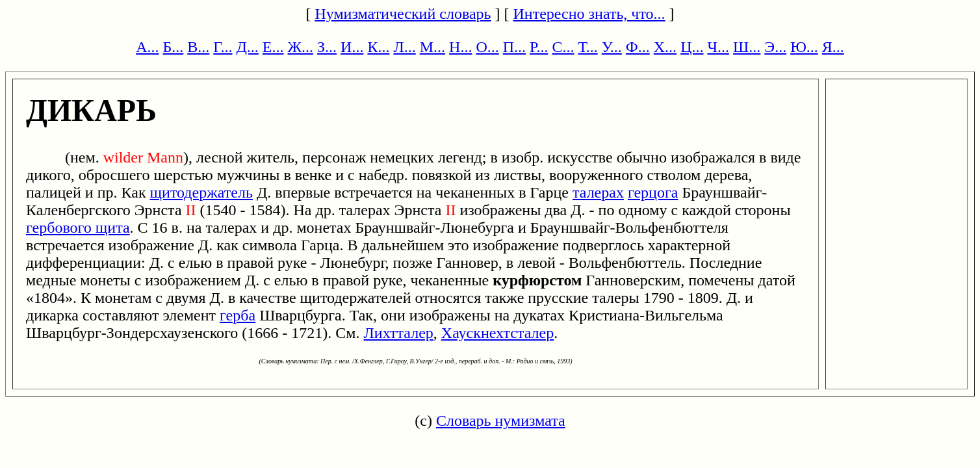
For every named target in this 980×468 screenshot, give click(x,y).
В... (198, 47)
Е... (273, 47)
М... (432, 47)
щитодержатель (201, 192)
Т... (587, 47)
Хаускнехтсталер (497, 333)
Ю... (804, 47)
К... (378, 47)
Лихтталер (399, 333)
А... (147, 47)
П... (514, 47)
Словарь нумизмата (501, 421)
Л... (404, 47)
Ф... (638, 47)
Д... (247, 47)
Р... (539, 47)
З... (327, 47)
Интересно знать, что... (589, 14)
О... (487, 47)
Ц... (692, 47)
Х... (665, 47)
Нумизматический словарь (403, 14)
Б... (174, 47)
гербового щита (78, 227)
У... (612, 47)
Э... (775, 47)
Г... (223, 47)
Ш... (747, 47)
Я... (833, 47)
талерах (598, 192)
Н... (460, 47)
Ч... (718, 47)
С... (563, 47)
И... (352, 47)
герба (238, 315)
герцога (653, 192)
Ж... (301, 47)
